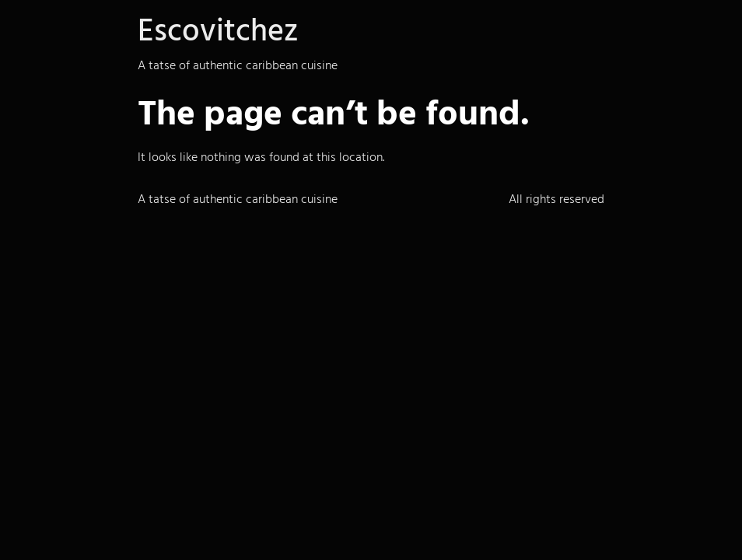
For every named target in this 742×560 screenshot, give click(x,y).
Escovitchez (218, 31)
